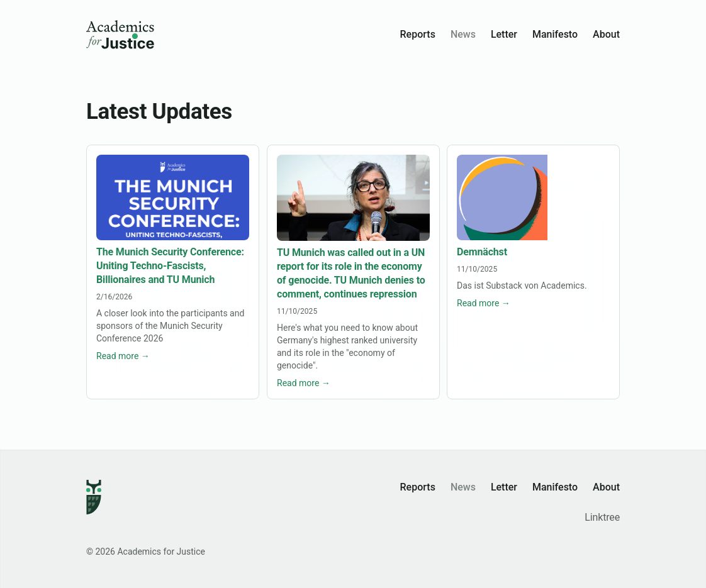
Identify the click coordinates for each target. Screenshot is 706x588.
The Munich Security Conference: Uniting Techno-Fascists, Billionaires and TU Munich (170, 266)
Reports (418, 34)
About (606, 34)
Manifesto (555, 34)
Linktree (602, 517)
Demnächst (482, 252)
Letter (504, 34)
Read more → (123, 357)
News (463, 34)
